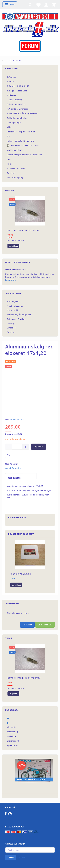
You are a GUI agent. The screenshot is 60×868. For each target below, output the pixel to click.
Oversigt (11, 323)
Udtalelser (12, 328)
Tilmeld (11, 857)
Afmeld (22, 857)
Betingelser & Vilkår (16, 319)
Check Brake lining (21, 574)
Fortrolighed (13, 301)
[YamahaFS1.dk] (30, 16)
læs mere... (10, 280)
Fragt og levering (15, 306)
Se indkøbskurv (45, 625)
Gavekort (11, 332)
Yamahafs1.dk (17, 420)
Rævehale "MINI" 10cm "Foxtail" (24, 230)
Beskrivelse (14, 478)
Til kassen (27, 625)
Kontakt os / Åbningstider (19, 315)
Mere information (13, 468)
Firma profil (12, 310)
